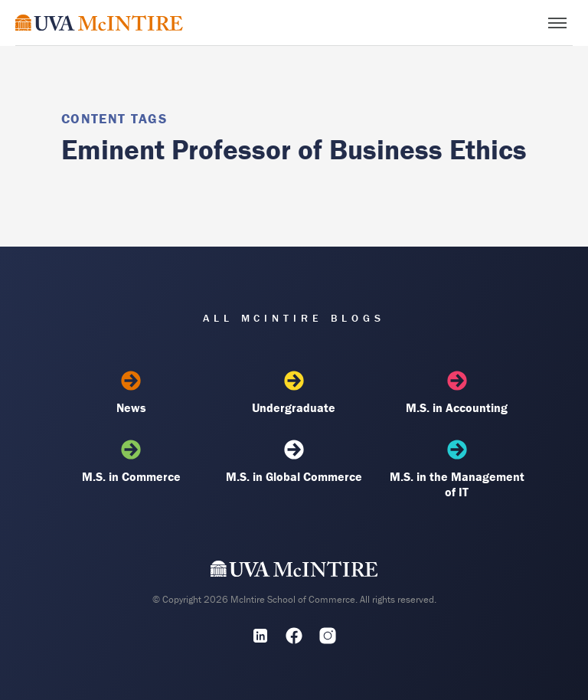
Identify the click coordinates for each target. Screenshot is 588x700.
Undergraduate (294, 393)
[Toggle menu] (557, 23)
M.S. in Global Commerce (294, 462)
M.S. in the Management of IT (457, 469)
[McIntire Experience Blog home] (99, 23)
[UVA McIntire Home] (294, 572)
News (131, 393)
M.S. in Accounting (457, 393)
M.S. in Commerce (131, 462)
